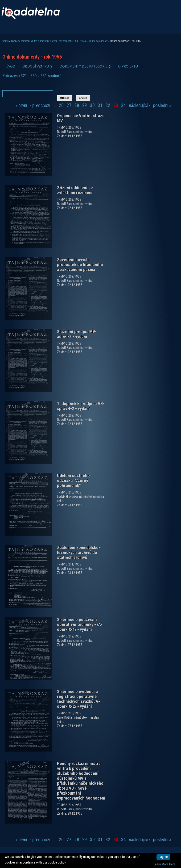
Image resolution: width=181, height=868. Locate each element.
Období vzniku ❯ (37, 66)
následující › (139, 106)
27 (69, 106)
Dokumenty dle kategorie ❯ (85, 66)
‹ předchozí (40, 106)
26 (61, 106)
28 (77, 106)
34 (123, 106)
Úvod (11, 66)
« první (21, 106)
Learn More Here (165, 864)
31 (100, 106)
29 (85, 106)
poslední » (162, 106)
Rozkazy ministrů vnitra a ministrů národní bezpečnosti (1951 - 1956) (48, 41)
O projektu (128, 66)
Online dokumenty (98, 41)
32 (108, 106)
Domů (5, 41)
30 (92, 106)
